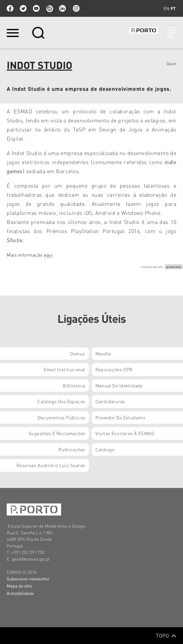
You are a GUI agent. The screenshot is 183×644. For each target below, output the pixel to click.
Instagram (76, 8)
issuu (49, 8)
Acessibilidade (20, 593)
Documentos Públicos (61, 417)
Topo (166, 636)
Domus (77, 353)
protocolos (174, 267)
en (166, 8)
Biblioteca (74, 385)
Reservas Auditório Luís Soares (51, 465)
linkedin (62, 8)
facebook (10, 8)
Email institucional (64, 369)
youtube (36, 8)
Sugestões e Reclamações (57, 433)
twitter (23, 8)
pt (173, 8)
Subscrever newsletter (28, 579)
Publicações (72, 449)
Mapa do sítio (19, 586)
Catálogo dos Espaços (61, 401)
